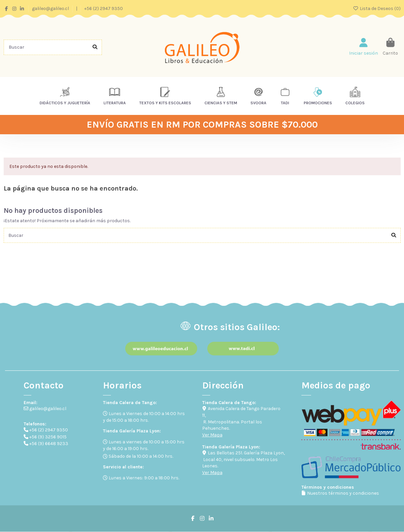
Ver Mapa (212, 435)
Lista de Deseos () (377, 8)
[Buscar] (95, 47)
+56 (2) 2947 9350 (104, 8)
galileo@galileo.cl (51, 8)
